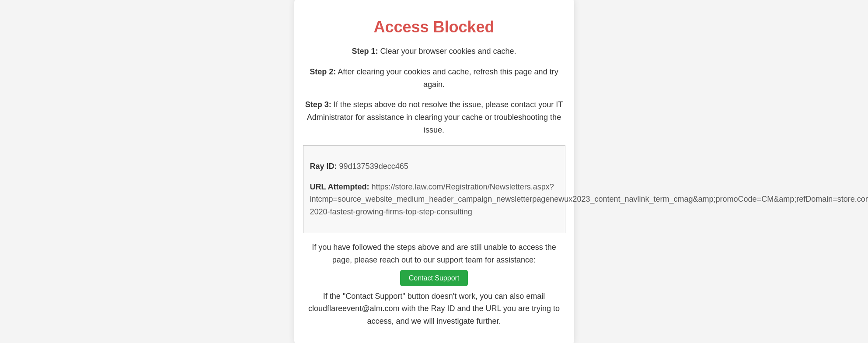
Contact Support (434, 278)
